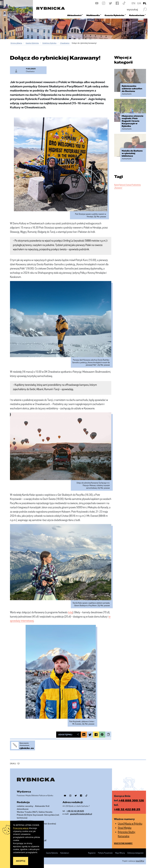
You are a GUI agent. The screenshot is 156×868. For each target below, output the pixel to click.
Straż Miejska (125, 828)
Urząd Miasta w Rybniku (130, 823)
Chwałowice (65, 43)
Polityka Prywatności (105, 853)
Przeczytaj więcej (21, 828)
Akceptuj (21, 861)
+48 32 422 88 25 (127, 809)
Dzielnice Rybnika (49, 43)
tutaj (70, 612)
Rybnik (117, 185)
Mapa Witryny (120, 853)
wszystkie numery (123, 843)
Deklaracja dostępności (135, 853)
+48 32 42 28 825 (75, 811)
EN (133, 3)
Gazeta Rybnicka (32, 43)
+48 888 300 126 (131, 800)
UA (139, 3)
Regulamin (92, 853)
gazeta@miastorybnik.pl (81, 814)
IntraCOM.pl (140, 861)
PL (145, 3)
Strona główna (16, 43)
